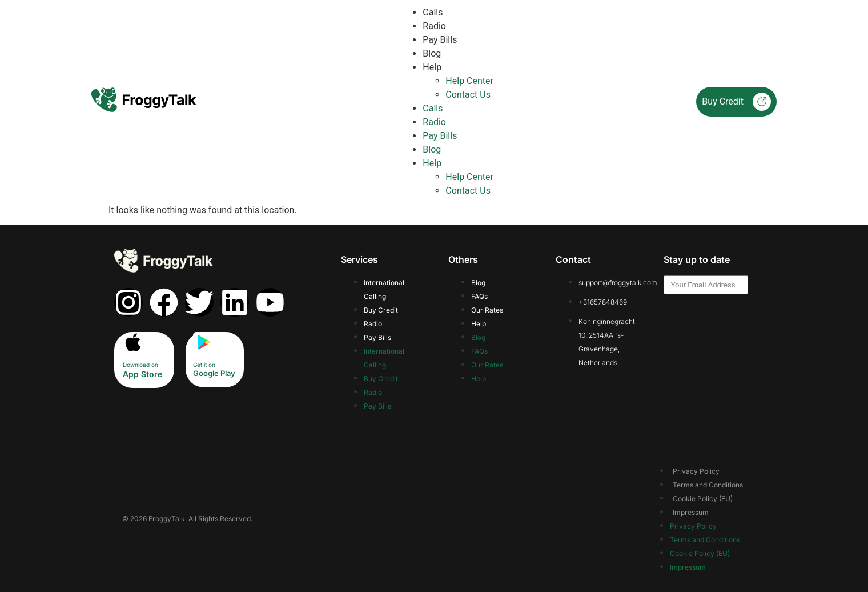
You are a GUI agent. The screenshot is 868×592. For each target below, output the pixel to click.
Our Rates (487, 310)
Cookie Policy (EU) (703, 499)
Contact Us (468, 95)
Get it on (204, 365)
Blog (432, 53)
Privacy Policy (696, 471)
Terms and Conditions (708, 485)
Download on (140, 365)
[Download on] (133, 342)
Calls (433, 12)
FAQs (479, 296)
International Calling (384, 289)
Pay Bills (440, 40)
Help (432, 67)
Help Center (469, 81)
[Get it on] (203, 342)
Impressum (691, 512)
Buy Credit (736, 102)
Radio (434, 26)
